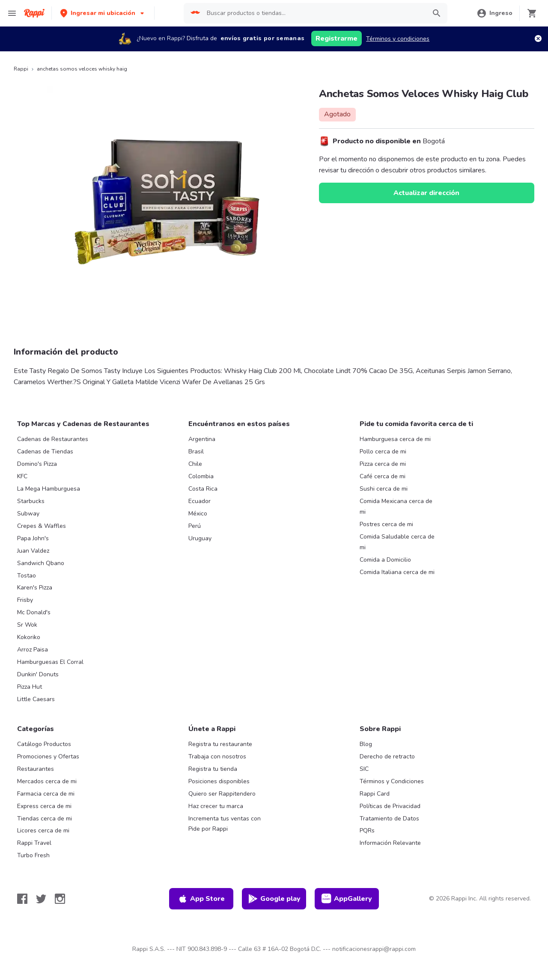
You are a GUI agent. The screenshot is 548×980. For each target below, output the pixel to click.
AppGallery (347, 899)
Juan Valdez (33, 551)
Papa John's (33, 538)
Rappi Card (375, 794)
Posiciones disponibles (219, 781)
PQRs (367, 830)
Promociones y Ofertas (48, 756)
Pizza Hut (30, 687)
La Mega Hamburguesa (49, 489)
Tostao (27, 576)
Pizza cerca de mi (383, 464)
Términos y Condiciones (392, 781)
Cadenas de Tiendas (45, 452)
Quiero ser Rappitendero (222, 794)
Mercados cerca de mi (47, 781)
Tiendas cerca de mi (45, 819)
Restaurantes (36, 769)
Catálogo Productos (44, 744)
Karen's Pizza (35, 588)
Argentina (202, 439)
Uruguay (200, 538)
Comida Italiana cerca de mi (397, 572)
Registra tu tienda (213, 769)
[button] (103, 13)
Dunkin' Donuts (38, 674)
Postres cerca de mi (386, 524)
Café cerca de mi (383, 476)
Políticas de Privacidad (390, 806)
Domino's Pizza (37, 464)
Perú (195, 526)
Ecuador (200, 501)
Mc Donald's (34, 612)
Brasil (196, 452)
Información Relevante (390, 843)
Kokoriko (29, 637)
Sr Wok (27, 625)
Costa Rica (203, 489)
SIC (364, 769)
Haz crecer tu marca (216, 806)
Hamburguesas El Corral (50, 662)
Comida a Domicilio (385, 560)
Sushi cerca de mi (384, 489)
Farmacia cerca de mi (46, 794)
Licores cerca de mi (43, 830)
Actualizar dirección (426, 193)
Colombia (201, 476)
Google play (274, 899)
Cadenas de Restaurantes (53, 439)
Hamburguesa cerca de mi (395, 439)
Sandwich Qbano (41, 563)
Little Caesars (36, 699)
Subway (28, 514)
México (198, 514)
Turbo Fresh (33, 855)
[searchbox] (314, 13)
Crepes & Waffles (42, 526)
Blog (366, 744)
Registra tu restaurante (220, 744)
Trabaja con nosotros (217, 756)
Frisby (25, 600)
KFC (22, 476)
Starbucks (31, 501)
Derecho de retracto (387, 756)
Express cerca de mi (44, 806)
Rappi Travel (34, 843)
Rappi (21, 69)
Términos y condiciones (398, 39)
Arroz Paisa (33, 650)
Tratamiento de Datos (389, 819)
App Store (201, 899)
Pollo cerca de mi (383, 452)
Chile (195, 464)
